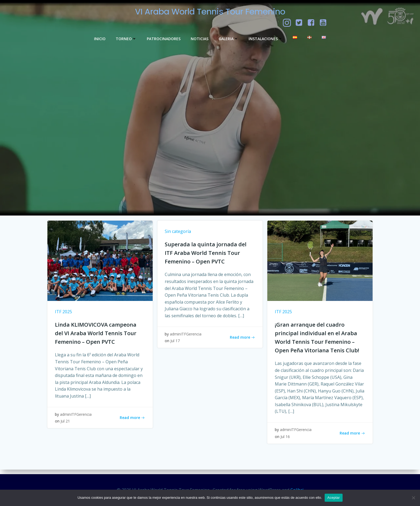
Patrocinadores (164, 39)
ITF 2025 (64, 315)
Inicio (100, 39)
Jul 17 (176, 345)
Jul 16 (286, 441)
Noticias (200, 39)
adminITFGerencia (76, 418)
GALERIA (228, 39)
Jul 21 (66, 425)
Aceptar (334, 498)
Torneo (126, 39)
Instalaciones (266, 39)
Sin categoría (179, 234)
